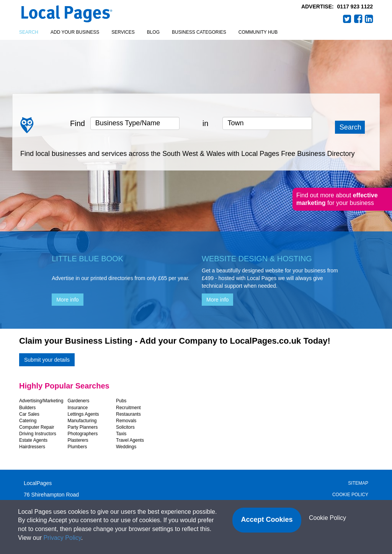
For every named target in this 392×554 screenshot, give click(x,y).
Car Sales (29, 414)
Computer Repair (37, 427)
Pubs (121, 401)
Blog (153, 32)
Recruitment (128, 408)
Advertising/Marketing (41, 401)
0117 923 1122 (355, 7)
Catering (28, 421)
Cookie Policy (350, 495)
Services (123, 32)
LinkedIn (369, 19)
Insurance (78, 408)
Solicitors (125, 427)
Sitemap (358, 483)
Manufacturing (82, 421)
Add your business (75, 32)
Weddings (126, 447)
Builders (27, 408)
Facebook (358, 19)
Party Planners (83, 427)
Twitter (347, 19)
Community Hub (258, 32)
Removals (126, 421)
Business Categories (199, 32)
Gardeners (79, 401)
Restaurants (128, 414)
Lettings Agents (83, 414)
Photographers (83, 434)
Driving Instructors (38, 434)
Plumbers (78, 447)
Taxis (121, 434)
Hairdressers (32, 447)
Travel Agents (130, 440)
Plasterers (78, 440)
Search (29, 32)
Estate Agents (33, 440)
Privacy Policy (62, 538)
